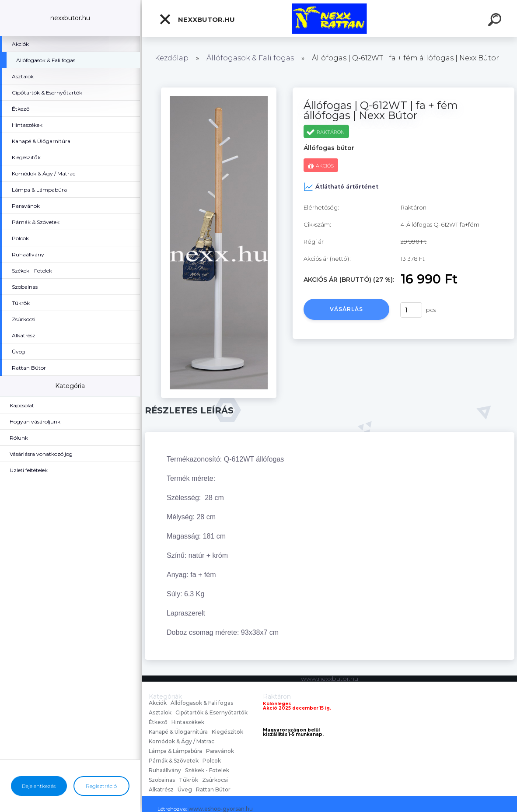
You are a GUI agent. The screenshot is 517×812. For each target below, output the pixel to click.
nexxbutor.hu (197, 19)
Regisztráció (101, 786)
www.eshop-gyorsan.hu (221, 809)
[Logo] (330, 19)
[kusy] (411, 310)
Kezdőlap (172, 58)
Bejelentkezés (39, 786)
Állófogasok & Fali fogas (250, 58)
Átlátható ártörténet (341, 187)
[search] (496, 21)
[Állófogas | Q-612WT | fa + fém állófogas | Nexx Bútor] (218, 91)
